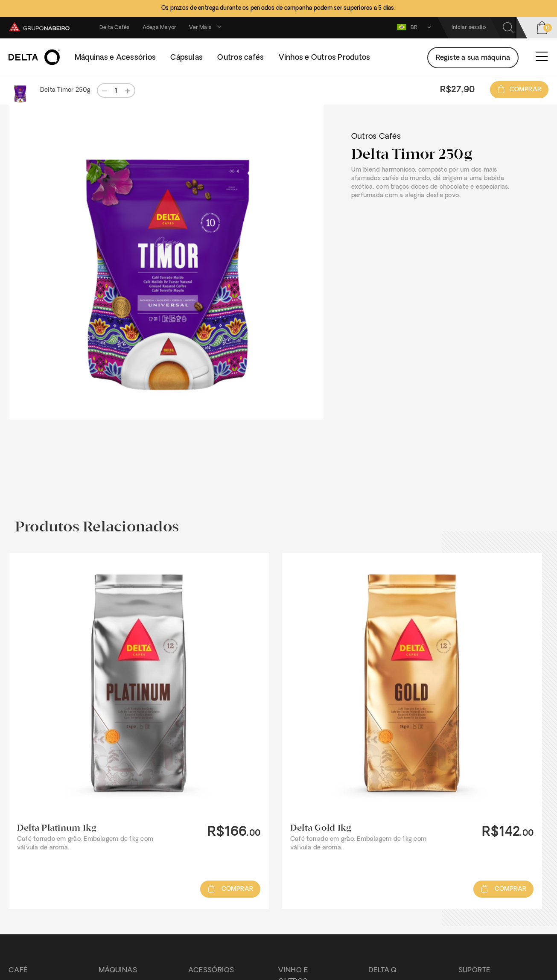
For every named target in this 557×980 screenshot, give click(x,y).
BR (416, 27)
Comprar (519, 90)
